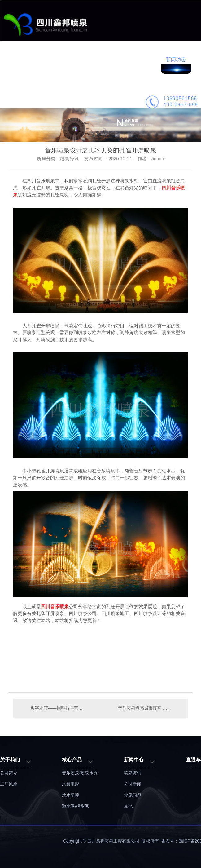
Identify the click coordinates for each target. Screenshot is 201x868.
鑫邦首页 (27, 59)
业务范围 (57, 59)
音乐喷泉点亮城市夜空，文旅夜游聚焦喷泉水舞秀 (150, 708)
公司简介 (27, 100)
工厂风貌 (9, 784)
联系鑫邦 (57, 100)
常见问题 (133, 795)
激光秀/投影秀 (76, 806)
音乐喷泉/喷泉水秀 (80, 773)
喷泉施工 (146, 59)
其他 (128, 806)
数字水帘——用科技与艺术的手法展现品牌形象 (57, 708)
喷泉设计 (116, 59)
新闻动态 (176, 59)
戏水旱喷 (71, 795)
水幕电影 (71, 784)
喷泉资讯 (133, 773)
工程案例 (87, 59)
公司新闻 (133, 784)
